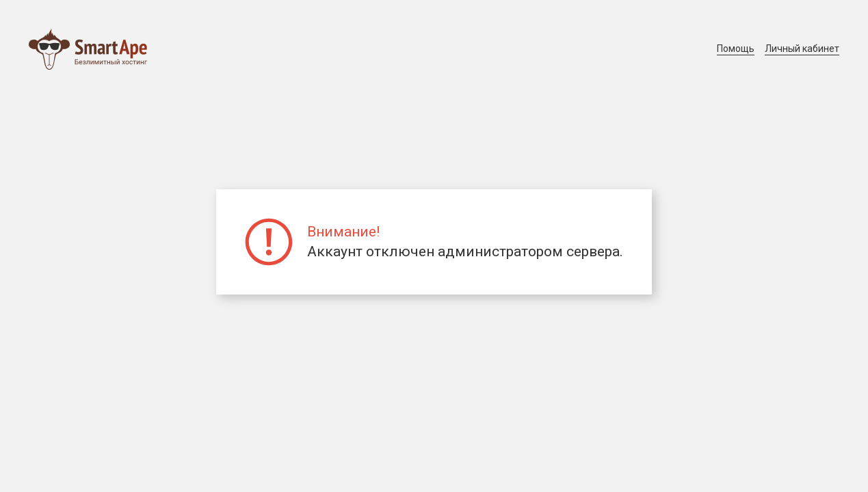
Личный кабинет (802, 49)
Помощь (736, 49)
